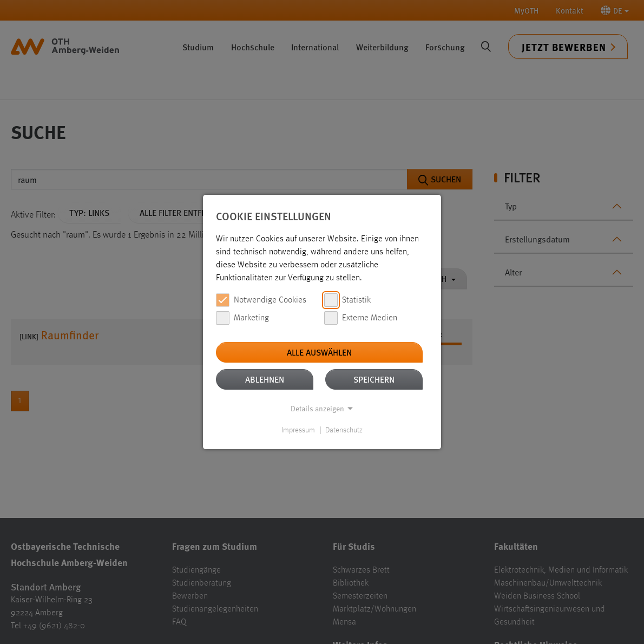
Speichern (374, 379)
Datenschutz (344, 430)
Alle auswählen (319, 352)
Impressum (298, 430)
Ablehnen (265, 379)
